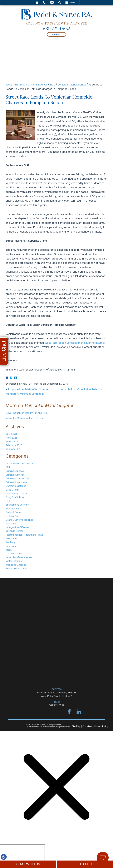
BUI (8, 467)
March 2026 (12, 441)
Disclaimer (87, 726)
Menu (73, 2)
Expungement (13, 508)
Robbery (10, 542)
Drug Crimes (13, 490)
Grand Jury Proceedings (19, 520)
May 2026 (11, 434)
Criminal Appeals (15, 471)
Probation (11, 539)
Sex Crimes (12, 546)
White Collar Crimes (17, 568)
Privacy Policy (101, 726)
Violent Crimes (14, 561)
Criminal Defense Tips (18, 478)
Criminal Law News (16, 482)
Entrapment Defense (17, 505)
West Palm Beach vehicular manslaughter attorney (75, 343)
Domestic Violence (16, 486)
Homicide (11, 523)
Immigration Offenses (17, 527)
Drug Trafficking (15, 497)
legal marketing (48, 727)
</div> (22, 856)
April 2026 (11, 438)
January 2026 (13, 449)
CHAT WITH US (28, 864)
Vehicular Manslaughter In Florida (25, 418)
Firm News (12, 516)
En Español (57, 34)
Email (52, 2)
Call (44, 2)
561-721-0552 (56, 29)
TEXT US (85, 864)
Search (60, 2)
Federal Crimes (14, 512)
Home (37, 2)
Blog (52, 85)
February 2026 (14, 445)
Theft (9, 550)
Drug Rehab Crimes (17, 494)
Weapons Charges (16, 565)
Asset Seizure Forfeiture (19, 463)
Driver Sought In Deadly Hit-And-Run (27, 413)
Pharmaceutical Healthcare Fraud (24, 535)
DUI (8, 501)
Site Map (76, 726)
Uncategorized (14, 553)
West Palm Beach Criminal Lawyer (26, 85)
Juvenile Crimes (14, 531)
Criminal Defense (15, 475)
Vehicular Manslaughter (72, 85)
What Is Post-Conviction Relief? (80, 389)
